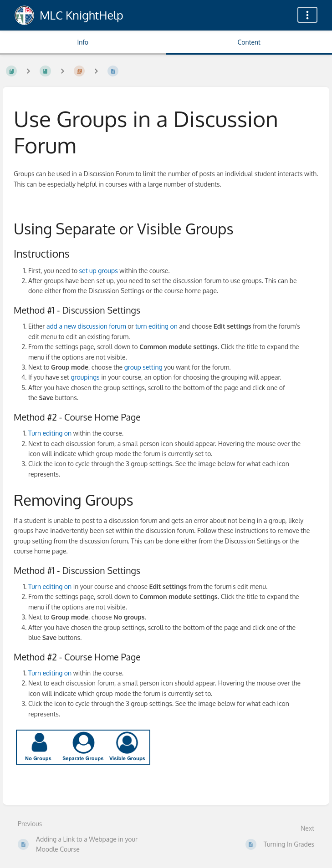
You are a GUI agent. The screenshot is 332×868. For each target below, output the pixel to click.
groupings (85, 377)
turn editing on (157, 326)
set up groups (99, 271)
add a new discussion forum (86, 326)
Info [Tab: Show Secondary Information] (83, 42)
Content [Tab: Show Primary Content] (249, 42)
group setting (143, 367)
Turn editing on (50, 433)
